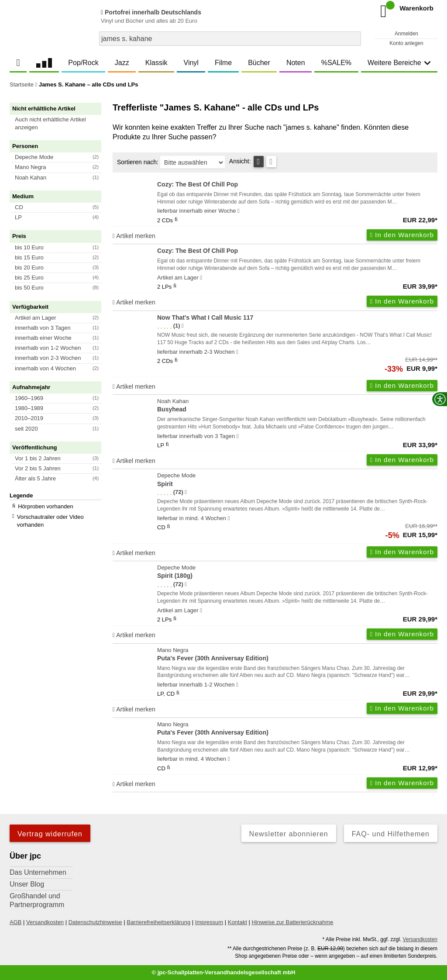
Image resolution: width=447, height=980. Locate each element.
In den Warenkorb (402, 235)
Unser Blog (27, 884)
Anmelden (406, 34)
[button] (59, 124)
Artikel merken (134, 236)
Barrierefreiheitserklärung (158, 922)
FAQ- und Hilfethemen (391, 834)
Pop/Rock (83, 63)
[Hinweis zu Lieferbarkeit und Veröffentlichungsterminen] (239, 211)
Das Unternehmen (38, 872)
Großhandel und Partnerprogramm (37, 900)
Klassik (156, 63)
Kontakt (237, 922)
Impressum (209, 922)
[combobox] (230, 39)
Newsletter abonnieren (289, 834)
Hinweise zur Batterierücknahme (292, 922)
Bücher (259, 63)
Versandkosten (45, 922)
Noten (296, 63)
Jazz (122, 63)
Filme (223, 63)
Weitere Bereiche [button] (399, 63)
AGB (15, 922)
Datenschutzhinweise (95, 922)
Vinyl (191, 63)
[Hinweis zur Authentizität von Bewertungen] (183, 326)
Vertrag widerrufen (50, 834)
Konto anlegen (406, 43)
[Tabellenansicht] (259, 162)
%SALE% (336, 63)
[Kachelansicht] (271, 162)
